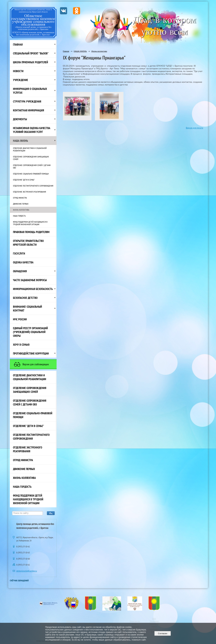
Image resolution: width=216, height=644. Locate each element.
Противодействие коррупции (31, 353)
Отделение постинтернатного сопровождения (33, 186)
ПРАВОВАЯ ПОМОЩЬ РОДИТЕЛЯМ (31, 232)
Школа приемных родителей (31, 62)
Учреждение (21, 80)
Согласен (163, 633)
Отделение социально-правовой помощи (31, 174)
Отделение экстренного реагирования (29, 192)
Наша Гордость (19, 216)
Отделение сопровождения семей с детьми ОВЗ (32, 166)
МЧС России (20, 319)
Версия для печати (195, 128)
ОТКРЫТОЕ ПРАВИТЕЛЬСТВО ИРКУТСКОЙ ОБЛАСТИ (28, 243)
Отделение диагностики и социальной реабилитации (30, 149)
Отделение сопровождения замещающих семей (31, 158)
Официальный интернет (71, 622)
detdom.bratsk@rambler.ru (27, 571)
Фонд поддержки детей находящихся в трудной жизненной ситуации (30, 223)
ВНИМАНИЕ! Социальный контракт (27, 308)
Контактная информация (29, 110)
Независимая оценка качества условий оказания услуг (32, 130)
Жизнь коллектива (21, 210)
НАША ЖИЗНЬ (21, 141)
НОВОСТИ (18, 71)
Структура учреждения (27, 101)
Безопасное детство (25, 298)
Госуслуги (19, 253)
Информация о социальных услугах (30, 91)
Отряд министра (20, 198)
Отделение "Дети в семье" (24, 180)
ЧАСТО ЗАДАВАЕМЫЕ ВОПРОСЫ (30, 280)
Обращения (20, 271)
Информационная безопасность (33, 289)
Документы (20, 119)
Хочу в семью (21, 345)
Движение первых (21, 204)
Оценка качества (23, 262)
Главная (18, 44)
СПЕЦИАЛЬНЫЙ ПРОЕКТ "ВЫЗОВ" (31, 53)
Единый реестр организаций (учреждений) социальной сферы (30, 332)
